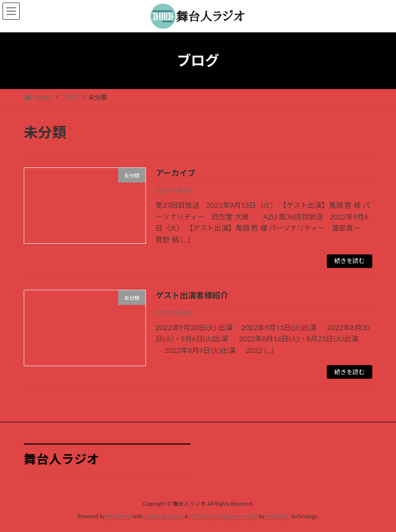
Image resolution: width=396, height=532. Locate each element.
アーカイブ (176, 173)
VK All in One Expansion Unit (223, 516)
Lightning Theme (164, 516)
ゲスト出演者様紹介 (192, 295)
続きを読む (350, 261)
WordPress (119, 516)
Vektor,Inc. (278, 516)
